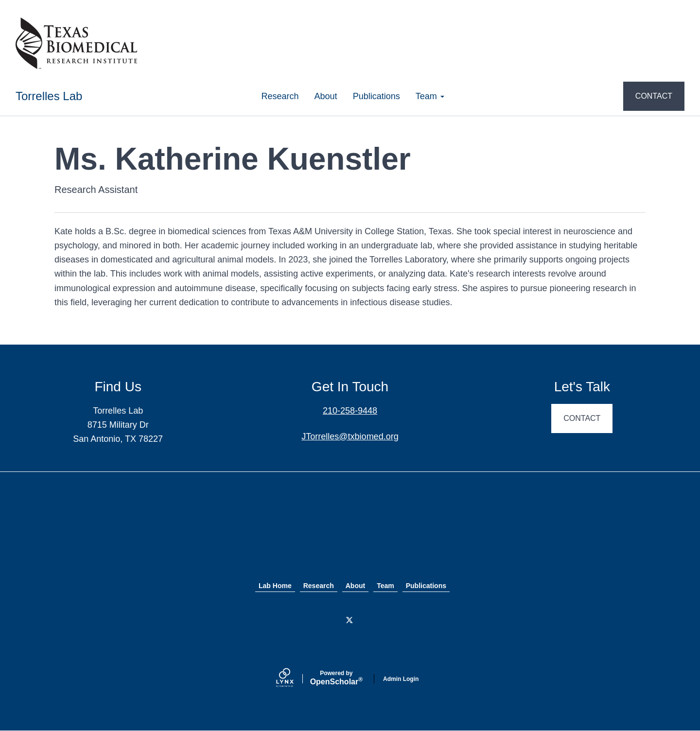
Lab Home (275, 586)
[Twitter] (350, 621)
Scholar (336, 678)
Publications (376, 96)
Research (280, 96)
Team (430, 96)
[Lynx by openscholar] (293, 679)
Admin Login (401, 679)
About (326, 96)
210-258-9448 (350, 411)
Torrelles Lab (49, 96)
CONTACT (654, 96)
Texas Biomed (350, 535)
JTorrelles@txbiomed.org (350, 436)
